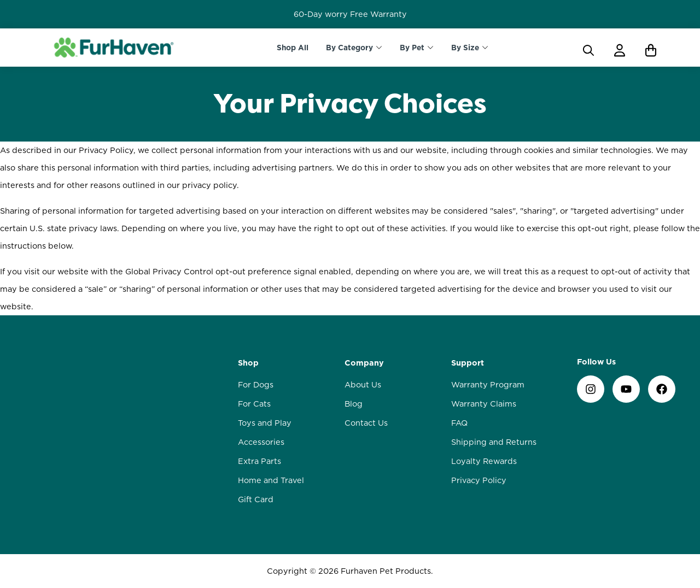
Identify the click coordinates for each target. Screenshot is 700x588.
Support (468, 363)
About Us (363, 385)
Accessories (261, 442)
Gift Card (256, 499)
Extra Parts (259, 461)
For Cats (254, 404)
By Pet (412, 48)
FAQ (459, 423)
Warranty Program (488, 385)
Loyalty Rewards (484, 461)
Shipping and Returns (494, 442)
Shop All (293, 48)
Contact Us (366, 423)
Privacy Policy (479, 480)
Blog (354, 404)
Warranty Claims (484, 404)
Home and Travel (271, 480)
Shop (248, 363)
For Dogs (256, 385)
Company (364, 363)
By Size (465, 48)
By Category (349, 48)
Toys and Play (265, 423)
